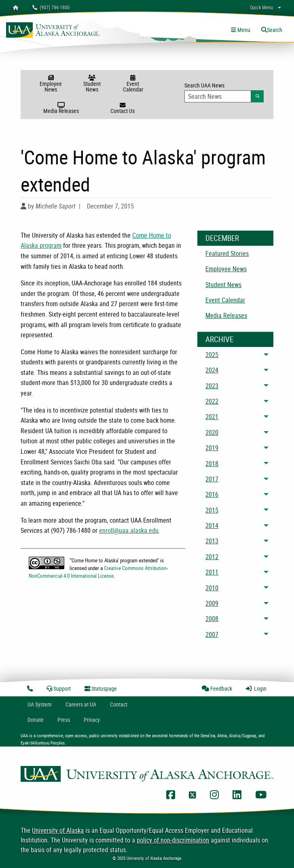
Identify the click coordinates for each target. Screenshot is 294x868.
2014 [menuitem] (212, 525)
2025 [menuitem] (212, 355)
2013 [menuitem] (212, 541)
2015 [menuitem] (212, 510)
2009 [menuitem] (212, 603)
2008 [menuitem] (212, 619)
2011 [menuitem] (212, 572)
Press (64, 720)
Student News (92, 84)
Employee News (51, 84)
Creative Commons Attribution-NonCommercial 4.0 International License (98, 572)
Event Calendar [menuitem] (225, 300)
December (222, 238)
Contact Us (123, 108)
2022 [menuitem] (212, 401)
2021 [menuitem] (212, 417)
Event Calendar (133, 84)
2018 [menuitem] (212, 464)
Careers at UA (81, 704)
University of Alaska (58, 830)
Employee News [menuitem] (226, 269)
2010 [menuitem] (212, 588)
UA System (40, 704)
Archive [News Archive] (219, 339)
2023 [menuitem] (212, 386)
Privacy (92, 720)
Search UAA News (224, 92)
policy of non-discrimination (173, 840)
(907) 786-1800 (51, 7)
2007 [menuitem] (212, 634)
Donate (36, 720)
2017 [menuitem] (212, 479)
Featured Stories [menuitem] (227, 253)
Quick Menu (261, 7)
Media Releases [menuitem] (226, 315)
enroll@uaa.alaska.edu (129, 530)
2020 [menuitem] (212, 432)
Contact (119, 704)
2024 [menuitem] (212, 370)
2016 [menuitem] (212, 494)
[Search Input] (218, 96)
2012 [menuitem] (212, 557)
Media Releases (61, 108)
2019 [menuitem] (212, 448)
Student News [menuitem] (223, 285)
